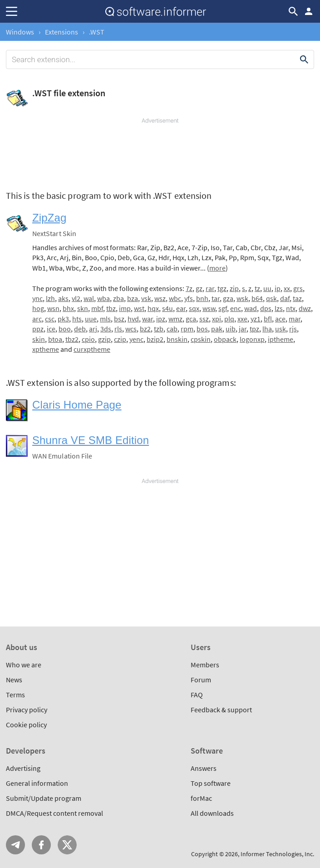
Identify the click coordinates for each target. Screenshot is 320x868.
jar (243, 329)
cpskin (201, 339)
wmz (175, 319)
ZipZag (49, 218)
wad (251, 308)
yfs (189, 298)
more (217, 268)
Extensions (62, 32)
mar (295, 319)
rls (118, 329)
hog (38, 308)
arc (37, 319)
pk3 (63, 319)
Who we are (24, 665)
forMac (201, 798)
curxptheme (92, 349)
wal (89, 298)
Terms (15, 695)
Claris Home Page (77, 405)
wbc (175, 298)
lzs (279, 308)
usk (281, 329)
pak (217, 329)
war (148, 319)
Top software (211, 783)
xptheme (46, 349)
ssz (204, 319)
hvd (133, 319)
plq (229, 319)
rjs (293, 329)
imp (125, 308)
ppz (38, 329)
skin (39, 339)
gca (191, 319)
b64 (257, 298)
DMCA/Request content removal (54, 813)
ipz (161, 319)
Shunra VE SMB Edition (91, 440)
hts (77, 319)
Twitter (67, 845)
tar (216, 298)
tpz (254, 329)
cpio (88, 339)
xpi (217, 319)
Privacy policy (27, 710)
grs (298, 288)
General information (37, 783)
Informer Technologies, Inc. (277, 854)
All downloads (212, 813)
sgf (223, 308)
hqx (153, 308)
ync (37, 298)
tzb (159, 329)
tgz (222, 288)
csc (50, 319)
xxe (242, 319)
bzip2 (155, 339)
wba (103, 298)
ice (51, 329)
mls (105, 319)
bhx (68, 308)
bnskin (177, 339)
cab (172, 329)
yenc (136, 339)
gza (228, 298)
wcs (131, 329)
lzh (50, 298)
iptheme (281, 339)
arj (93, 329)
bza (133, 298)
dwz (305, 308)
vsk (146, 298)
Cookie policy (26, 725)
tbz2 (72, 339)
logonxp (252, 339)
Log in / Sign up (309, 11)
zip (234, 288)
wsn (53, 308)
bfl (268, 319)
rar (210, 288)
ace (280, 319)
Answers (204, 768)
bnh (202, 298)
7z (189, 288)
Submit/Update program (44, 798)
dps (266, 308)
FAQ (197, 695)
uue (91, 319)
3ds (106, 329)
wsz (160, 298)
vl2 (76, 298)
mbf (97, 308)
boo (65, 329)
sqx (194, 308)
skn (83, 308)
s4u (167, 308)
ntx (291, 308)
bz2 (145, 329)
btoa (55, 339)
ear (181, 308)
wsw (209, 308)
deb (80, 329)
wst (139, 308)
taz (297, 298)
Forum (201, 680)
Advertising (23, 768)
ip (278, 288)
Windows (20, 32)
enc (236, 308)
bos (202, 329)
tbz (111, 308)
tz (257, 288)
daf (285, 298)
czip (120, 339)
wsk (242, 298)
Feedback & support (221, 710)
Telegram (15, 845)
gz (199, 288)
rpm (187, 329)
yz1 (256, 319)
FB (41, 845)
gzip (104, 339)
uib (231, 329)
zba (118, 298)
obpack (225, 339)
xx (287, 288)
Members (205, 665)
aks (63, 298)
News (14, 680)
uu (267, 288)
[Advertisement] (160, 152)
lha (267, 329)
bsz (119, 319)
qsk (271, 298)
